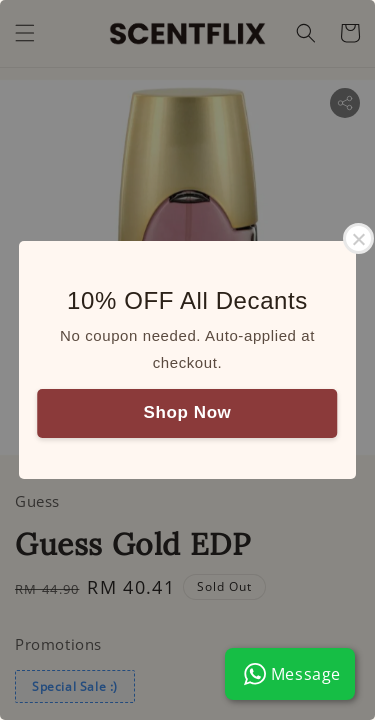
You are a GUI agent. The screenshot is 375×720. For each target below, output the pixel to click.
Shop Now (188, 412)
